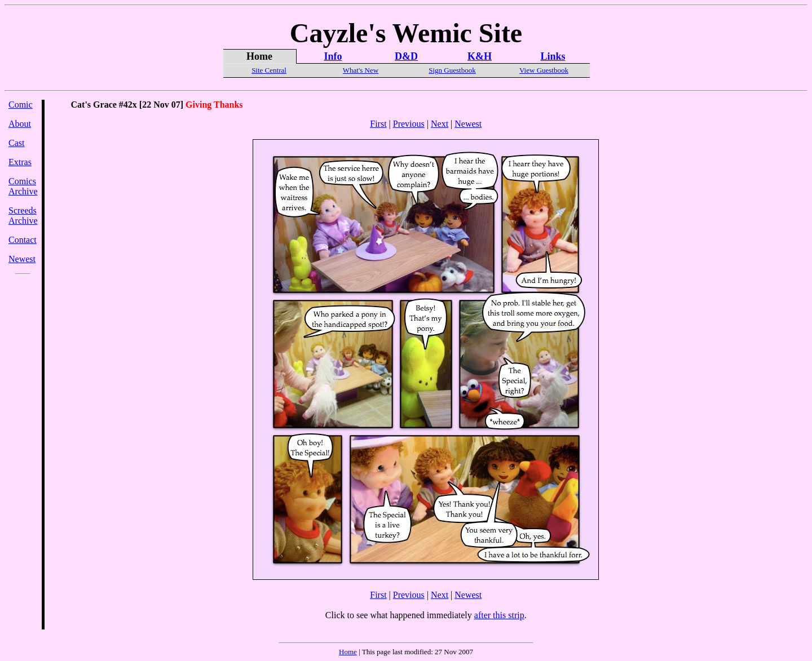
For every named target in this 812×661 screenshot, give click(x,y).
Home (348, 652)
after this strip (499, 615)
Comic (21, 105)
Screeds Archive (23, 216)
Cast (16, 143)
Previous (409, 124)
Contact (23, 240)
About (20, 124)
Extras (20, 162)
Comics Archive (23, 186)
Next (440, 124)
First (378, 124)
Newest (22, 259)
